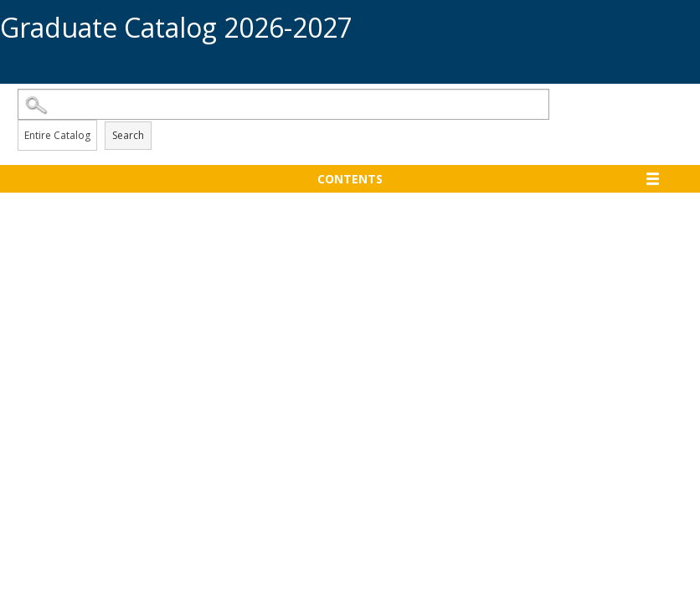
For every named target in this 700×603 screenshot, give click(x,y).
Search (128, 135)
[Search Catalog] (283, 104)
